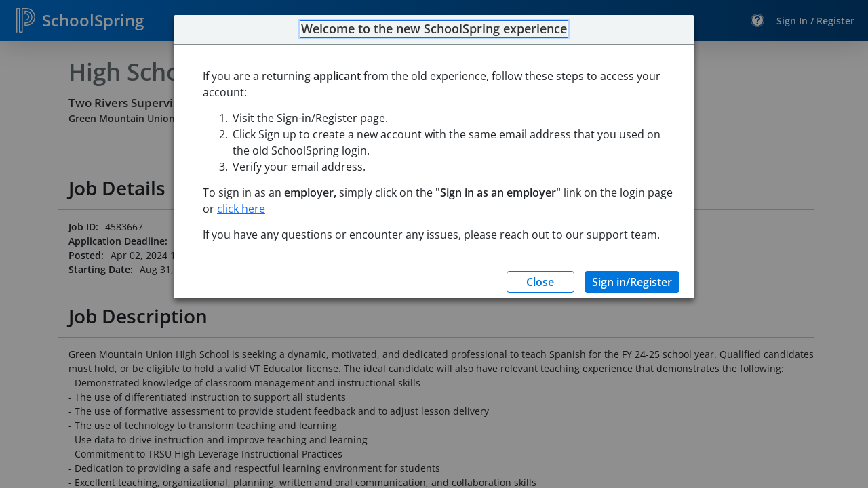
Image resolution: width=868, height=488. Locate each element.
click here (241, 209)
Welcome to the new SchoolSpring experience (434, 29)
